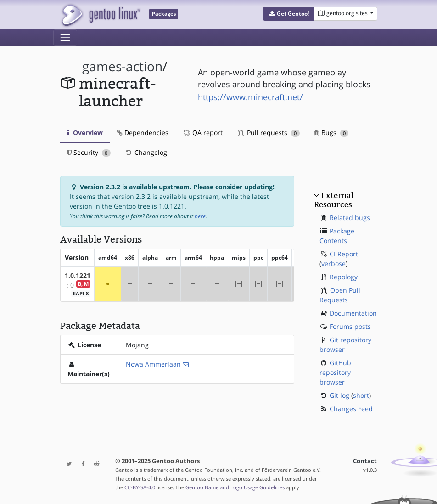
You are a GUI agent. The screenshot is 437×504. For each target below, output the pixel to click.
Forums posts (350, 326)
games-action (122, 66)
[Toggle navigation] (65, 38)
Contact (365, 461)
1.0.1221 (78, 275)
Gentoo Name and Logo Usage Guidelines (235, 487)
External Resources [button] (334, 200)
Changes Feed (351, 409)
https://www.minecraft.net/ (250, 97)
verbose (333, 263)
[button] (289, 14)
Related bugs (350, 218)
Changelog (146, 152)
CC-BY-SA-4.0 (140, 487)
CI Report (344, 254)
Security (89, 152)
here (200, 216)
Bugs (331, 133)
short (361, 395)
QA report (202, 133)
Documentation (353, 313)
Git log (339, 395)
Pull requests (269, 133)
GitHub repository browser (335, 372)
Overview (85, 133)
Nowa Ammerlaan (153, 364)
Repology (344, 277)
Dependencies (143, 133)
